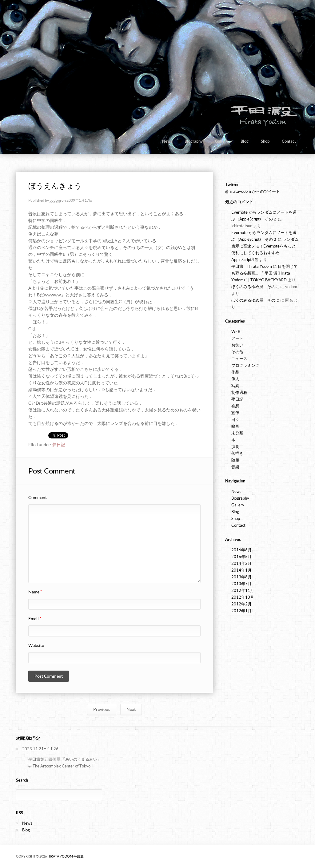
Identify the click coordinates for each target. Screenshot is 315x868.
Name (35, 592)
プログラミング (245, 365)
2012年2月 (241, 604)
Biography (194, 141)
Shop (265, 141)
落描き (237, 453)
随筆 (235, 460)
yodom (55, 200)
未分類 (237, 433)
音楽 (235, 467)
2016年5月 (241, 557)
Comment (38, 497)
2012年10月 (243, 597)
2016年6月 (241, 550)
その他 (237, 352)
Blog (245, 141)
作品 (235, 372)
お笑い (237, 345)
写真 (235, 386)
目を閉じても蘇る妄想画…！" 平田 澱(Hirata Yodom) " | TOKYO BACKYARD (265, 273)
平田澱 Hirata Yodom (252, 266)
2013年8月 (241, 577)
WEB (236, 332)
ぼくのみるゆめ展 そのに (255, 287)
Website (36, 645)
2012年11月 (243, 591)
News (167, 141)
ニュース (239, 359)
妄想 (235, 406)
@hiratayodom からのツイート (253, 191)
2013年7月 (241, 584)
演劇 (235, 447)
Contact (289, 141)
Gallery (222, 141)
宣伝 (235, 413)
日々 (235, 420)
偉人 (235, 379)
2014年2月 (241, 563)
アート (237, 338)
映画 (235, 426)
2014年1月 (241, 570)
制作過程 (239, 392)
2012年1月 (241, 611)
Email (35, 619)
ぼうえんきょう (55, 186)
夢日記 (59, 445)
